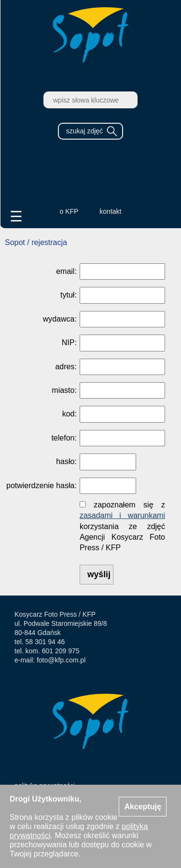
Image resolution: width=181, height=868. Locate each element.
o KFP (69, 211)
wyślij (99, 574)
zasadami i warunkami (122, 515)
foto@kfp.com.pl (61, 660)
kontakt (110, 211)
